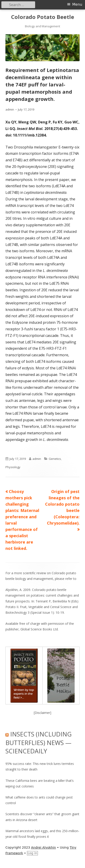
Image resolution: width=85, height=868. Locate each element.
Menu (77, 4)
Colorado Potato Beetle (43, 17)
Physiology (13, 467)
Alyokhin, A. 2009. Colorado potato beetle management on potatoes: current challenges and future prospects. (42, 595)
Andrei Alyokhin (44, 847)
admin (10, 109)
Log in (32, 853)
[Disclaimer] (42, 713)
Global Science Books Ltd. (39, 629)
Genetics (55, 459)
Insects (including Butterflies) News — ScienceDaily (39, 743)
